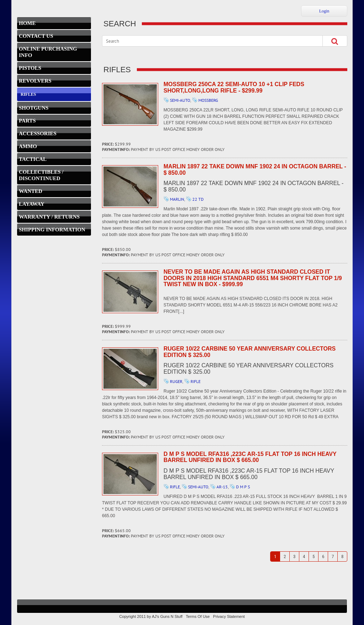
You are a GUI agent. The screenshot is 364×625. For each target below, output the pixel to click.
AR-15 (222, 487)
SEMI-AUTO (180, 100)
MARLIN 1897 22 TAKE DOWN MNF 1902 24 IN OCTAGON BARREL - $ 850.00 (130, 187)
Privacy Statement (229, 616)
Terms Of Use (198, 616)
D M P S (243, 487)
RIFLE (196, 381)
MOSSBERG (208, 100)
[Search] (206, 41)
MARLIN (177, 199)
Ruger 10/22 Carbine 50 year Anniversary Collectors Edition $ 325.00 (130, 369)
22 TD (198, 199)
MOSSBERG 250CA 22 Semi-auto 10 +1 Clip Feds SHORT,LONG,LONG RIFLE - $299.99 (130, 104)
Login (324, 11)
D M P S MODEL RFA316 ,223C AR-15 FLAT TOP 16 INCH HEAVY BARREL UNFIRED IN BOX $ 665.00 (130, 474)
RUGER (176, 381)
